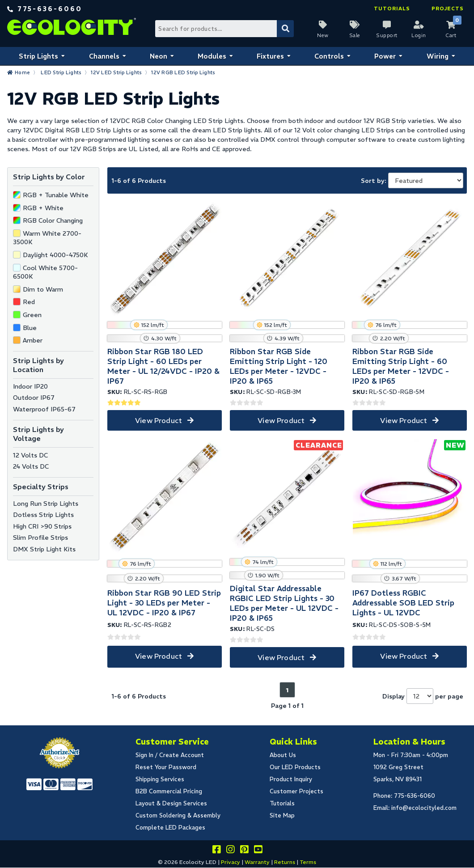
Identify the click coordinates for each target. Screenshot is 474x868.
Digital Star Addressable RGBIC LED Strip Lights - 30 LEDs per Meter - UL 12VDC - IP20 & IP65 (284, 603)
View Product (159, 420)
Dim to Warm (43, 289)
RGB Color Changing (53, 220)
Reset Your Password (166, 767)
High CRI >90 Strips (42, 526)
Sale (355, 35)
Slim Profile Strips (40, 538)
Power (385, 56)
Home (22, 72)
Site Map (282, 815)
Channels (104, 56)
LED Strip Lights (61, 72)
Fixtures (270, 56)
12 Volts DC (30, 455)
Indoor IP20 (30, 386)
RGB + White (43, 208)
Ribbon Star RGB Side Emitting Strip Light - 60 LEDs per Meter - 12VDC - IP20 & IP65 (401, 366)
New (323, 35)
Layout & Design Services (171, 803)
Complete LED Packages (170, 828)
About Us (283, 755)
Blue (30, 328)
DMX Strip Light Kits (44, 549)
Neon (159, 56)
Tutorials (392, 8)
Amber (33, 340)
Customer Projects (296, 791)
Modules (212, 56)
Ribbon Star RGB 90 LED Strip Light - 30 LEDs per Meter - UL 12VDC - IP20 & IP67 (164, 603)
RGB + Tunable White (56, 195)
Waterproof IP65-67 (44, 409)
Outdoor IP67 (34, 398)
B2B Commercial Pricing (169, 791)
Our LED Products (295, 767)
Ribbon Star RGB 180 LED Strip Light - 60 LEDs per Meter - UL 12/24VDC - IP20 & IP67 (163, 366)
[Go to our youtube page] (258, 851)
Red (29, 302)
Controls (329, 56)
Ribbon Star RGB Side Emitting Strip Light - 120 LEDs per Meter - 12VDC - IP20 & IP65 (279, 366)
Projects (448, 8)
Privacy (231, 862)
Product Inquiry (291, 779)
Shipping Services (160, 779)
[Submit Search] (285, 29)
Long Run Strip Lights (46, 504)
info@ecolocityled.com (424, 808)
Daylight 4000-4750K (55, 255)
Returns (285, 862)
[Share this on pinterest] (244, 851)
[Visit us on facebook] (216, 851)
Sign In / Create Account (170, 755)
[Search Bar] (224, 29)
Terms (308, 862)
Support (387, 35)
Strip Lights (38, 56)
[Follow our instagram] (230, 851)
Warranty (257, 862)
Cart (451, 35)
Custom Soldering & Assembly (178, 815)
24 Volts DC (31, 466)
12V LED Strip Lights (116, 72)
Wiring (438, 56)
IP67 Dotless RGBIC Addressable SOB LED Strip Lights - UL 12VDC (403, 603)
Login (419, 35)
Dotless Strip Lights (43, 515)
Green (32, 315)
